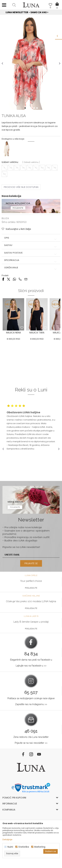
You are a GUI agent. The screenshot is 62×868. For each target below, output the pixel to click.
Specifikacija (31, 260)
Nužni (10, 847)
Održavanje (31, 268)
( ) (31, 162)
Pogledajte (31, 588)
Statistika (24, 847)
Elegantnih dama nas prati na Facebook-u (31, 660)
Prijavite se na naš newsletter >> (31, 743)
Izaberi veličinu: (10, 162)
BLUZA (5, 218)
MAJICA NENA (13, 333)
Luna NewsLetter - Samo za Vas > (32, 12)
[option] (31, 12)
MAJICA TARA (37, 333)
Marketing (40, 847)
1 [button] (25, 108)
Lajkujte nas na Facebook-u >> (31, 666)
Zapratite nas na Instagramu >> (31, 704)
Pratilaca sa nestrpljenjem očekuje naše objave (31, 698)
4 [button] (34, 108)
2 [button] (28, 108)
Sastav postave (31, 253)
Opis (31, 238)
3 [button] (31, 108)
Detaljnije (7, 839)
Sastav (31, 245)
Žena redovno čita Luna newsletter (31, 737)
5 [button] (37, 108)
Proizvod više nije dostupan (21, 187)
